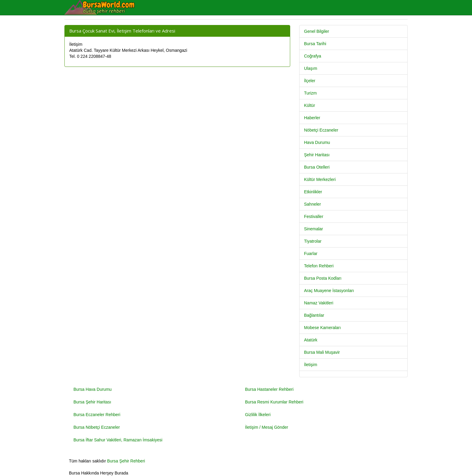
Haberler (312, 118)
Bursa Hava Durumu (93, 389)
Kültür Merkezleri (320, 179)
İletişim (311, 365)
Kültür (310, 105)
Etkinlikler (313, 192)
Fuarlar (311, 254)
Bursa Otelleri (317, 167)
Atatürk (311, 340)
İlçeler (310, 81)
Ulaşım (311, 68)
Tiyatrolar (313, 241)
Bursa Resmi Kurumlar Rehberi (274, 402)
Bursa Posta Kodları (323, 278)
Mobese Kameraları (322, 328)
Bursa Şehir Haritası (92, 402)
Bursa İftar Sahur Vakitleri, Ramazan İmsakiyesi (118, 440)
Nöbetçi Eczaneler (321, 130)
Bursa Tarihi (315, 44)
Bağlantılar (314, 315)
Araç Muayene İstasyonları (329, 291)
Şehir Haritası (317, 155)
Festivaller (314, 216)
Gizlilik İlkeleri (258, 415)
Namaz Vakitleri (319, 303)
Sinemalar (314, 229)
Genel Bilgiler (317, 31)
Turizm (310, 93)
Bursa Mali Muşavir (322, 352)
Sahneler (312, 204)
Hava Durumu (317, 142)
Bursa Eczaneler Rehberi (97, 415)
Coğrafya (313, 56)
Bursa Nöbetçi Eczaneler (97, 427)
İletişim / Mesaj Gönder (267, 427)
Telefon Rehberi (319, 266)
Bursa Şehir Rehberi (126, 461)
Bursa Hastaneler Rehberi (269, 389)
